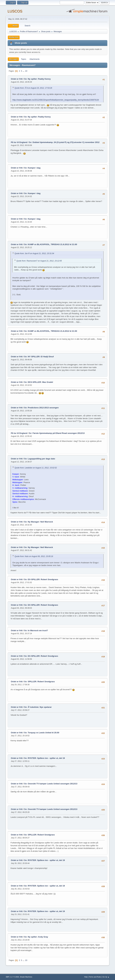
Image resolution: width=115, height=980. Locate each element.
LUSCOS (15, 11)
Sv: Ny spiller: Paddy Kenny (37, 79)
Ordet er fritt (17, 79)
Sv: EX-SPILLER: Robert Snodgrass (41, 579)
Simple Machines (26, 977)
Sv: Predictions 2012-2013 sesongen (41, 408)
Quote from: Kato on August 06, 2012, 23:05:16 (34, 556)
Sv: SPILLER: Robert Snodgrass (39, 682)
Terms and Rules (95, 977)
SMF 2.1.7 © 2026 (12, 977)
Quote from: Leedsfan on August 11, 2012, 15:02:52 (36, 468)
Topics (24, 59)
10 (26, 71)
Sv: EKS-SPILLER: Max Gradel (39, 382)
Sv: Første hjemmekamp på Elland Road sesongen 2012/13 (57, 433)
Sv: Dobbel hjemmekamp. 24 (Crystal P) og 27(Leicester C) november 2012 (64, 142)
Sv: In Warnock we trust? (36, 630)
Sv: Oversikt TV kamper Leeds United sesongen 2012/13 (51, 784)
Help (86, 977)
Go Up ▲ (106, 977)
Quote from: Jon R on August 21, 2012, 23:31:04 (34, 253)
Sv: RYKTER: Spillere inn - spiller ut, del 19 (44, 758)
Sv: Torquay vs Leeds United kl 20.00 (42, 733)
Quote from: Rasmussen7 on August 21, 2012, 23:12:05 (39, 261)
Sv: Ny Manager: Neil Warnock (38, 522)
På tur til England (19, 142)
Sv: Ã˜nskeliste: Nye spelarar (38, 707)
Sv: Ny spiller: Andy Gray (36, 937)
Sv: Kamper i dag (32, 168)
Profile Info (14, 37)
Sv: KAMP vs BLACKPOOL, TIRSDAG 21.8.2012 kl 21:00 (51, 244)
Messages (13, 59)
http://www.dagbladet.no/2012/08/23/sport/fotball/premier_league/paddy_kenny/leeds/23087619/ (56, 100)
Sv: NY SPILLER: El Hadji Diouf (39, 357)
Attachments (35, 59)
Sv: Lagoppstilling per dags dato (40, 459)
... (24, 71)
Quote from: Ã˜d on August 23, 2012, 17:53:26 (33, 88)
